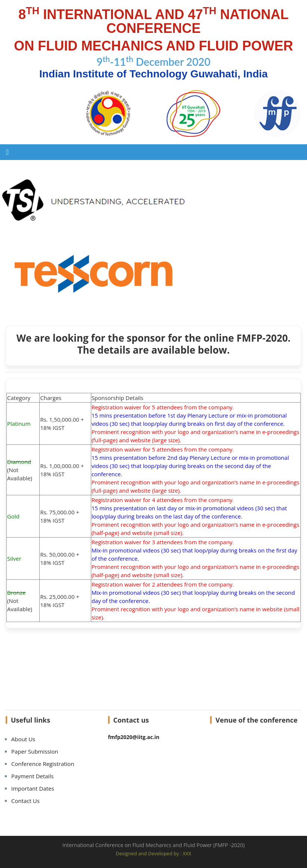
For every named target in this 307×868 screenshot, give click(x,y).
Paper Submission (35, 751)
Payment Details (32, 776)
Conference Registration (43, 764)
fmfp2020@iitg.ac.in (134, 737)
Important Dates (33, 788)
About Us (23, 739)
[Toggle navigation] (7, 152)
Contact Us (25, 801)
